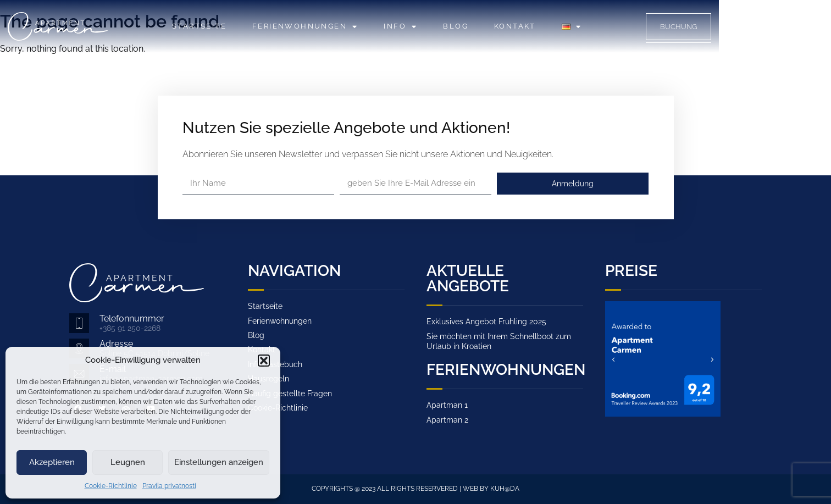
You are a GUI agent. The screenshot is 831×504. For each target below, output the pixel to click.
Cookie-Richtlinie (111, 486)
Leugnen (128, 462)
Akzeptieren (52, 462)
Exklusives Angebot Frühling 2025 (486, 322)
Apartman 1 (447, 405)
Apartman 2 (447, 420)
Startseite (255, 26)
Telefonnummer (132, 319)
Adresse (116, 344)
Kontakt (571, 26)
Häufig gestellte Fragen (290, 394)
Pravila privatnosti (169, 486)
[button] (264, 361)
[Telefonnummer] (79, 323)
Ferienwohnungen (361, 27)
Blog (512, 26)
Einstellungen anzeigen (219, 462)
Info (456, 27)
